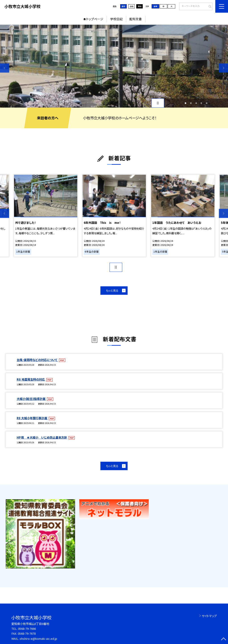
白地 (132, 6)
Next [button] (223, 68)
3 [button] (196, 103)
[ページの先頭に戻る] (223, 639)
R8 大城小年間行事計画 (32, 418)
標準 (155, 6)
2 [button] (191, 103)
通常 (123, 6)
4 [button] (201, 103)
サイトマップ (209, 616)
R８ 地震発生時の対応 (31, 379)
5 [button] (207, 103)
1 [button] (185, 103)
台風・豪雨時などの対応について (37, 360)
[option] (114, 66)
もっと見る (112, 291)
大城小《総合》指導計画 (31, 399)
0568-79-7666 (27, 629)
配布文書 (136, 19)
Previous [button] (5, 68)
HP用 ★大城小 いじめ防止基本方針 (42, 437)
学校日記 (116, 19)
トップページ (95, 19)
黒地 (140, 6)
